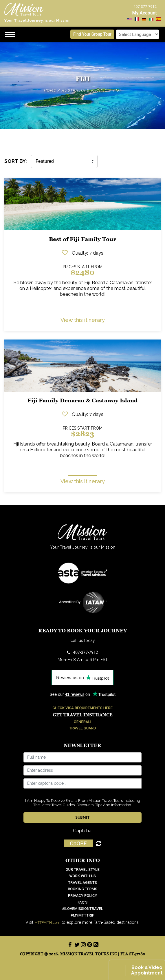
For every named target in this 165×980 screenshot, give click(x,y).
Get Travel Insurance (83, 715)
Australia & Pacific (85, 90)
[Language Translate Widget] (137, 34)
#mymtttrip (82, 915)
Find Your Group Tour (92, 34)
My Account (144, 13)
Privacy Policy (83, 896)
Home (50, 90)
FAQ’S (82, 902)
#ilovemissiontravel (82, 909)
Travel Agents (82, 883)
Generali (82, 722)
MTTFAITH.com (47, 922)
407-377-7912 (82, 652)
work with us (82, 876)
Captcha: (83, 831)
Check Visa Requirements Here (82, 708)
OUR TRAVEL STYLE (83, 869)
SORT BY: (16, 161)
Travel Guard (83, 728)
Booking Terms (82, 889)
